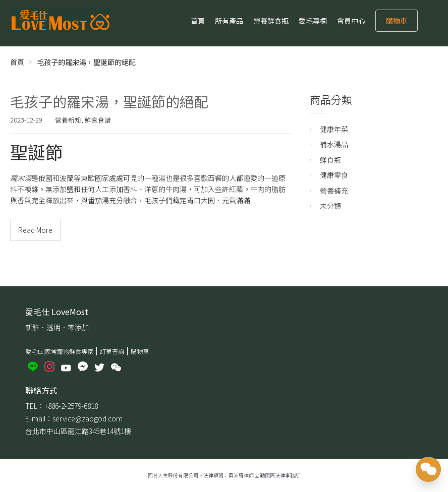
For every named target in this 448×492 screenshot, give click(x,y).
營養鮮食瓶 (271, 21)
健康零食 (334, 175)
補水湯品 (334, 144)
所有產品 (229, 21)
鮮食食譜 (98, 120)
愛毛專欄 (313, 21)
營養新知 (68, 120)
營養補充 (334, 191)
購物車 (397, 21)
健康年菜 (334, 129)
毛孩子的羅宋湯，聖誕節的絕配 (109, 101)
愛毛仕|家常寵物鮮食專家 (59, 351)
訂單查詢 (112, 351)
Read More (35, 230)
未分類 (330, 206)
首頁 (198, 21)
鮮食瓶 (330, 160)
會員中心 (351, 21)
